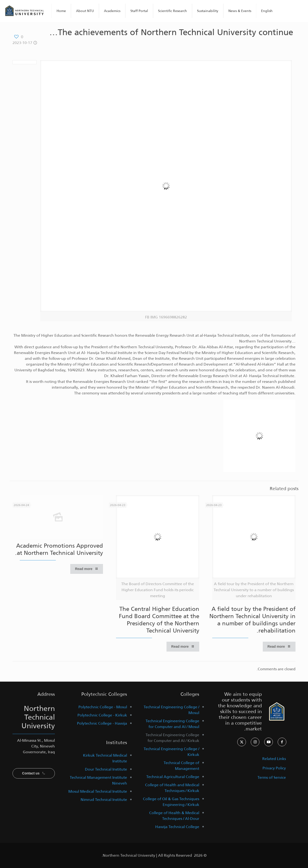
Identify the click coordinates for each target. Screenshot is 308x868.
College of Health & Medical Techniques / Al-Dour (174, 816)
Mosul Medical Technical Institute (98, 791)
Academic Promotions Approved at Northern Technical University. (59, 549)
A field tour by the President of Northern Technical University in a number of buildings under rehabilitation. (252, 620)
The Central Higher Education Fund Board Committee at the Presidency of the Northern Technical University (159, 620)
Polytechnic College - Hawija (102, 723)
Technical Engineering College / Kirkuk (171, 752)
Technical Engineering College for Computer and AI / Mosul (172, 724)
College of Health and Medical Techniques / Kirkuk (172, 788)
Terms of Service (272, 777)
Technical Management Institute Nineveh (98, 780)
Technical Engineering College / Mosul (171, 710)
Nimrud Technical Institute (104, 800)
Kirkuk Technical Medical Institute (105, 758)
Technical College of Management (181, 766)
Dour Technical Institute (106, 769)
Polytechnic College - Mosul (103, 707)
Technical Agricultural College (173, 777)
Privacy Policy (274, 768)
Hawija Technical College (177, 827)
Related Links (274, 759)
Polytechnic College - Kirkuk (102, 715)
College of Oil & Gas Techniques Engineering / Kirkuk (171, 802)
